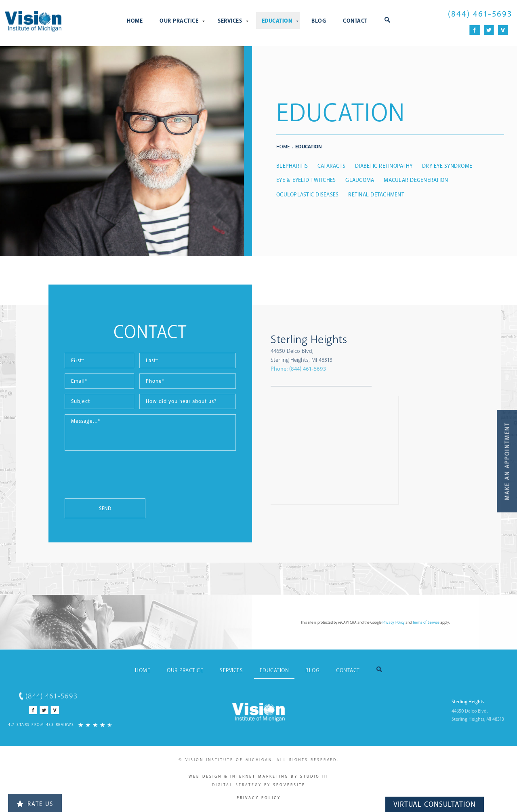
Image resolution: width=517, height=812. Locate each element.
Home (135, 21)
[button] (387, 21)
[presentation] (126, 479)
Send (105, 508)
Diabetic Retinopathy (384, 166)
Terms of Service (426, 622)
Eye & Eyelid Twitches (306, 180)
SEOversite (289, 785)
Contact (355, 21)
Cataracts (331, 166)
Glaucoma (360, 180)
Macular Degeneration (416, 180)
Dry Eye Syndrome (447, 166)
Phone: (298, 369)
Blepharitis (292, 166)
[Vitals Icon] (503, 30)
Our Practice (179, 21)
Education (277, 21)
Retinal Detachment (376, 195)
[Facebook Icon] (475, 30)
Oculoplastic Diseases (307, 195)
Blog (319, 21)
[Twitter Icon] (489, 30)
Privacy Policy (394, 622)
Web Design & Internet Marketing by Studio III (258, 776)
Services (230, 21)
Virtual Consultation (435, 804)
